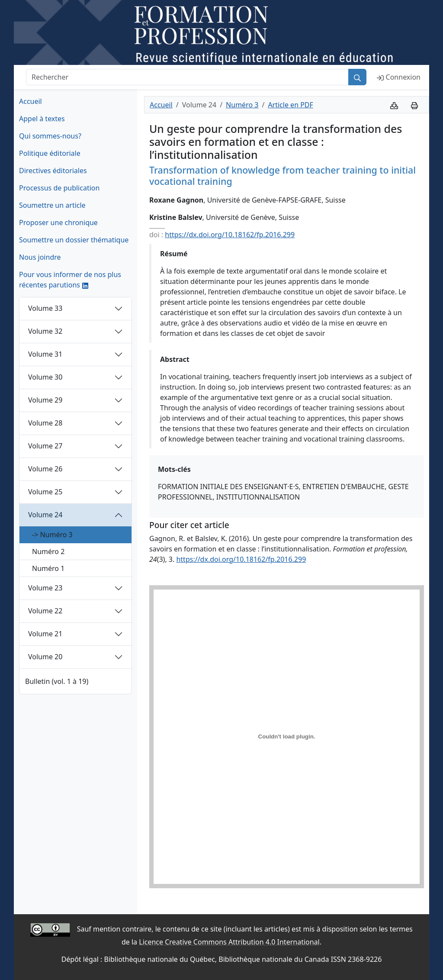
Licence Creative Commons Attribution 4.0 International (229, 942)
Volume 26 (45, 469)
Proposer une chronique (58, 222)
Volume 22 (45, 611)
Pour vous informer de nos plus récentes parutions (70, 280)
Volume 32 (45, 331)
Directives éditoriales (53, 171)
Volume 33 (45, 308)
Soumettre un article (52, 205)
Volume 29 (45, 400)
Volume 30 (45, 377)
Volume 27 (45, 446)
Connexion (399, 77)
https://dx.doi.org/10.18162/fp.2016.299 (230, 235)
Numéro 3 (242, 105)
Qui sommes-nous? (50, 136)
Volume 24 (45, 515)
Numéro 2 (48, 551)
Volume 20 (45, 657)
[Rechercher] (187, 77)
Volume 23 (45, 588)
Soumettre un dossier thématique (74, 240)
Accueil (30, 101)
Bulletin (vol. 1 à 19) (57, 681)
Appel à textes (42, 119)
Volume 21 (45, 634)
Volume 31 (45, 354)
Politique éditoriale (50, 153)
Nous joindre (40, 257)
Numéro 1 (48, 568)
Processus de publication (59, 188)
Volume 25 (45, 492)
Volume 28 (45, 423)
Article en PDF (290, 105)
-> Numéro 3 (52, 535)
